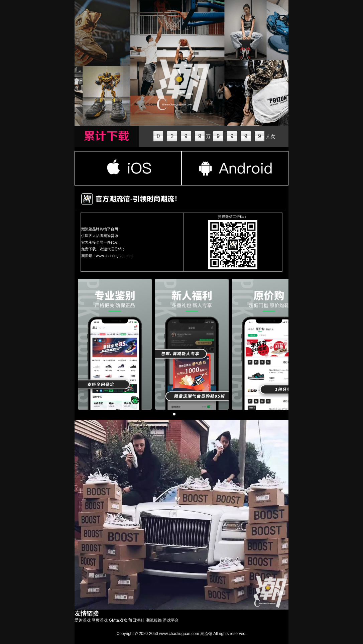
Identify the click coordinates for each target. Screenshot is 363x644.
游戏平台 (171, 620)
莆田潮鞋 (136, 620)
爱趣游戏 (83, 620)
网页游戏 (100, 620)
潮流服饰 (154, 620)
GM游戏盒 (118, 620)
